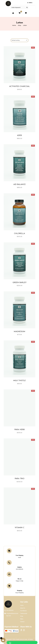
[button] (22, 642)
